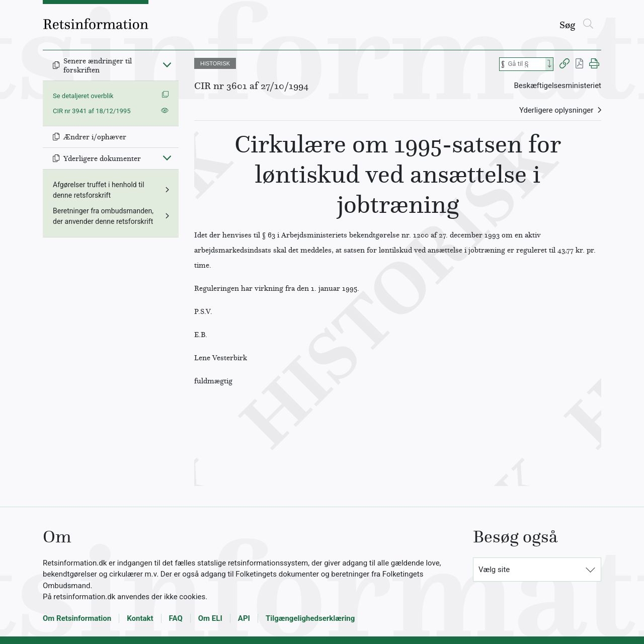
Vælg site (494, 570)
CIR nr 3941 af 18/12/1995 (92, 111)
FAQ (176, 618)
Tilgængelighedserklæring (310, 618)
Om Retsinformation (77, 618)
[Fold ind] (167, 64)
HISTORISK (215, 63)
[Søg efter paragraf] (526, 64)
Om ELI (210, 618)
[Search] (549, 64)
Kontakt (140, 618)
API (244, 618)
